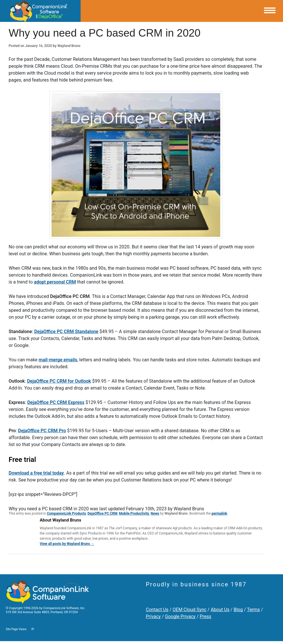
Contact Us (157, 610)
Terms (253, 610)
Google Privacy (180, 616)
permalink (219, 513)
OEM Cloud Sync (190, 610)
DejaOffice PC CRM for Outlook (59, 381)
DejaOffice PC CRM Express (56, 402)
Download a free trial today (36, 473)
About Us (220, 610)
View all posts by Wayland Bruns (67, 544)
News (155, 513)
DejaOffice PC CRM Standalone (66, 332)
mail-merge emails (58, 360)
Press (205, 616)
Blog (238, 610)
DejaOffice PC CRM (102, 513)
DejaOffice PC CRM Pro (42, 431)
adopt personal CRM (55, 282)
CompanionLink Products (67, 513)
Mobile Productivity (134, 513)
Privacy (153, 616)
